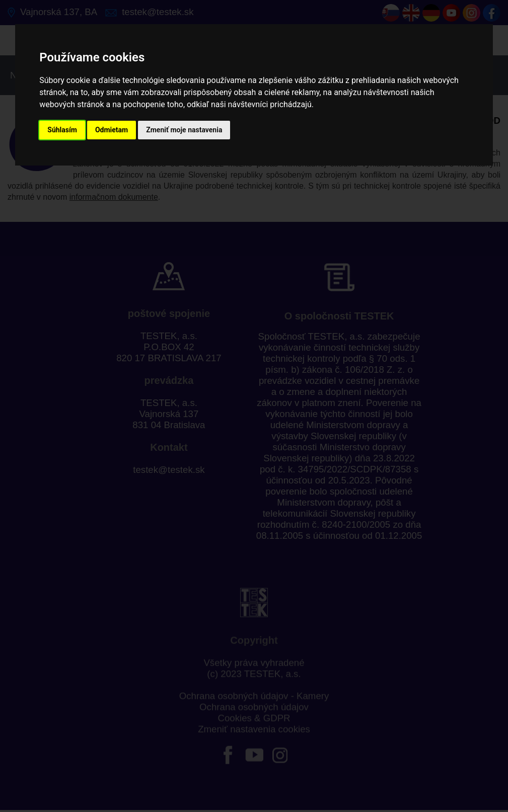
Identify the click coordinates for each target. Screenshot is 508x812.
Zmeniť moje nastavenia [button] (184, 130)
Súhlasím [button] (62, 130)
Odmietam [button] (112, 130)
